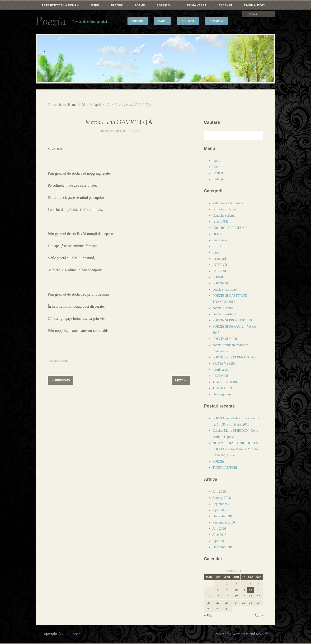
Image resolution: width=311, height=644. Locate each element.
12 (108, 105)
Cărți (162, 21)
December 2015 (223, 547)
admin (119, 131)
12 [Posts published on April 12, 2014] (250, 590)
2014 (85, 105)
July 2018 (219, 491)
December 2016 (223, 516)
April (97, 105)
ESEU (95, 5)
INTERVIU (220, 265)
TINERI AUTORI (254, 5)
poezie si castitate (225, 289)
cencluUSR (220, 222)
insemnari (219, 259)
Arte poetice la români (61, 5)
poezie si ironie (223, 308)
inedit (216, 252)
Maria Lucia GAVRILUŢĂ (119, 123)
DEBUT (65, 361)
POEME (139, 5)
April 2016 (220, 541)
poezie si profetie (224, 314)
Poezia (51, 22)
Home (72, 105)
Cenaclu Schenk (224, 215)
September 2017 (224, 504)
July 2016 (219, 528)
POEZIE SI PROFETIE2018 (232, 320)
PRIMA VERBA (197, 5)
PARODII (117, 5)
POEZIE (218, 461)
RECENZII (225, 5)
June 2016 (219, 535)
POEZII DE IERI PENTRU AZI (235, 357)
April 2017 (220, 510)
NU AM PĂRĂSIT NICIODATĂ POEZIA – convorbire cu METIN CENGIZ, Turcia (235, 449)
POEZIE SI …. (166, 5)
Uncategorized (222, 394)
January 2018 (222, 498)
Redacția (216, 21)
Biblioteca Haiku (224, 209)
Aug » (259, 615)
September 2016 (224, 522)
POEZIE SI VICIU (225, 339)
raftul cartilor (221, 370)
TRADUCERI (222, 388)
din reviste (220, 240)
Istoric (137, 21)
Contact (188, 21)
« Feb (208, 615)
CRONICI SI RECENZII (230, 228)
